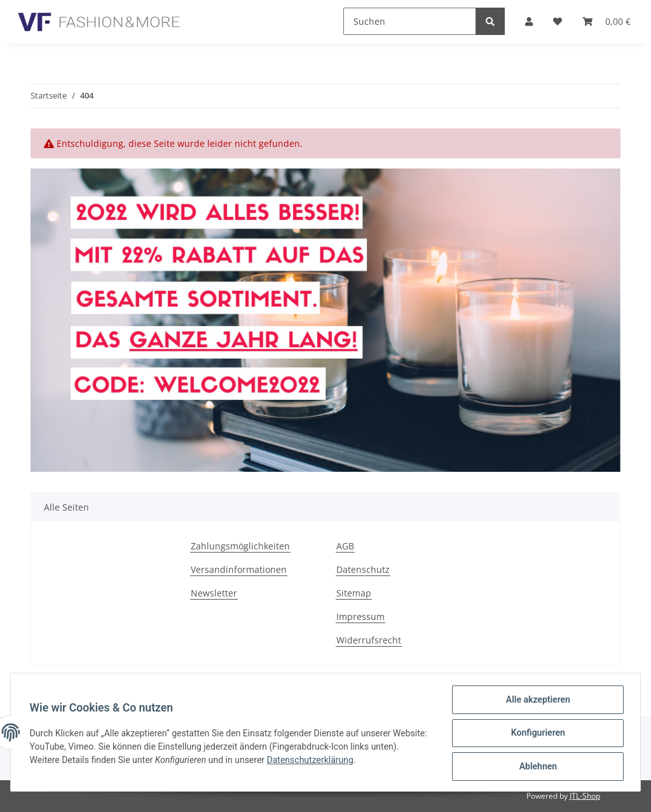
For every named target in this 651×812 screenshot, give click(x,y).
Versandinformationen (239, 569)
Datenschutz (363, 569)
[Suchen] (410, 21)
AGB (345, 546)
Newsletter (214, 593)
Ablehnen (536, 767)
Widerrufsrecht (369, 640)
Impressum (360, 616)
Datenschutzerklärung (341, 760)
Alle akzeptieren (536, 701)
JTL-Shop (585, 796)
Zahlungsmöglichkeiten (240, 546)
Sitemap (354, 593)
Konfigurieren (536, 734)
